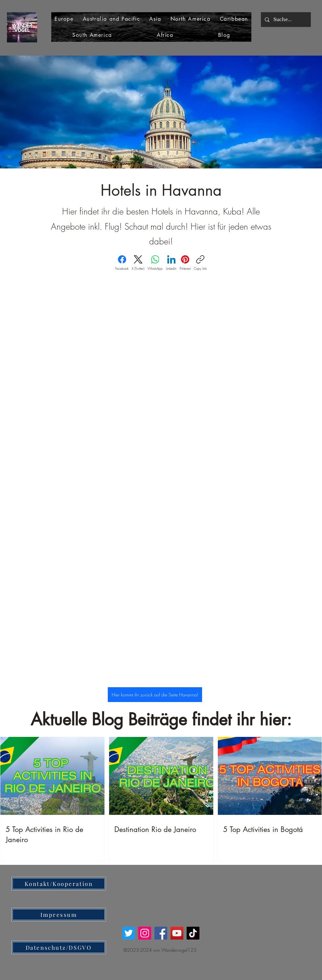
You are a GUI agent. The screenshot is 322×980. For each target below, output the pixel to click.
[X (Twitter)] (138, 263)
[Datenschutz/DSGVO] (59, 947)
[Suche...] (285, 20)
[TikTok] (193, 933)
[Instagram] (145, 933)
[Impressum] (59, 915)
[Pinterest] (185, 263)
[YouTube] (177, 933)
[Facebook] (122, 263)
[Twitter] (129, 933)
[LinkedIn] (171, 263)
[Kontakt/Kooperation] (59, 884)
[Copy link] (200, 263)
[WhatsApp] (155, 263)
